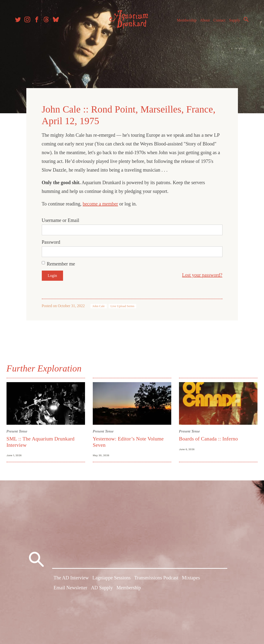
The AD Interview (71, 578)
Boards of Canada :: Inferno (208, 438)
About (203, 21)
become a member (100, 203)
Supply (233, 21)
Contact (218, 21)
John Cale (99, 305)
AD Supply (102, 588)
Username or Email (61, 219)
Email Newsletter (70, 588)
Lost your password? (202, 274)
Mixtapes (191, 578)
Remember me (61, 263)
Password (51, 241)
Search (245, 21)
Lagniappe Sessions (112, 578)
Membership (185, 21)
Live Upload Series (123, 305)
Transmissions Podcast (156, 578)
